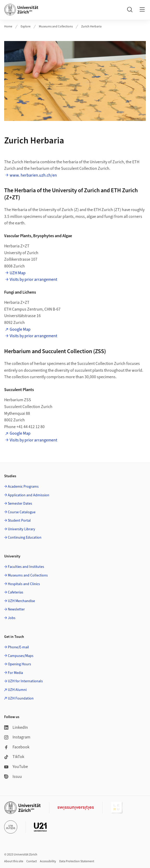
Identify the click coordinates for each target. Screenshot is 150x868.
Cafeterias (16, 592)
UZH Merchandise (21, 601)
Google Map (20, 329)
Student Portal (19, 521)
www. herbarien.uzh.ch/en (33, 175)
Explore (26, 27)
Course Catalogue (22, 512)
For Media (15, 673)
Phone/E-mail (18, 647)
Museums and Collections (56, 27)
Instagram (17, 737)
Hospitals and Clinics (24, 584)
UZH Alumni (17, 690)
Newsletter (16, 609)
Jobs (12, 618)
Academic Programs (23, 487)
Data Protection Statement (77, 861)
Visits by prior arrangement (33, 279)
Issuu (13, 777)
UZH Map (18, 273)
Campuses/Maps (21, 656)
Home (8, 27)
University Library (22, 529)
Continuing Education (25, 538)
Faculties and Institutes (26, 567)
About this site (14, 861)
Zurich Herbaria (91, 27)
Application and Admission (29, 495)
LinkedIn (16, 727)
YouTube (16, 767)
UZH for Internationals (25, 681)
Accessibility (48, 861)
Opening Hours (19, 664)
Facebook (17, 747)
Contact (32, 861)
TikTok (14, 757)
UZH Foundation (21, 698)
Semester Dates (20, 504)
